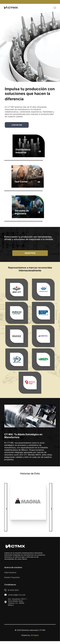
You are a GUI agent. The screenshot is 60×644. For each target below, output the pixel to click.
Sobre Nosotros (10, 572)
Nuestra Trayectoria (12, 577)
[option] (30, 507)
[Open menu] (55, 8)
